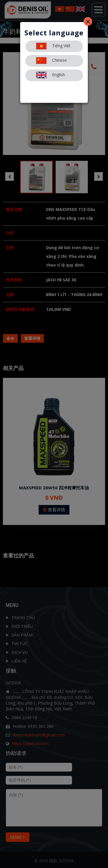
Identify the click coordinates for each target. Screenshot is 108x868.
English (51, 75)
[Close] (88, 21)
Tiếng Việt (53, 46)
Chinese (51, 61)
